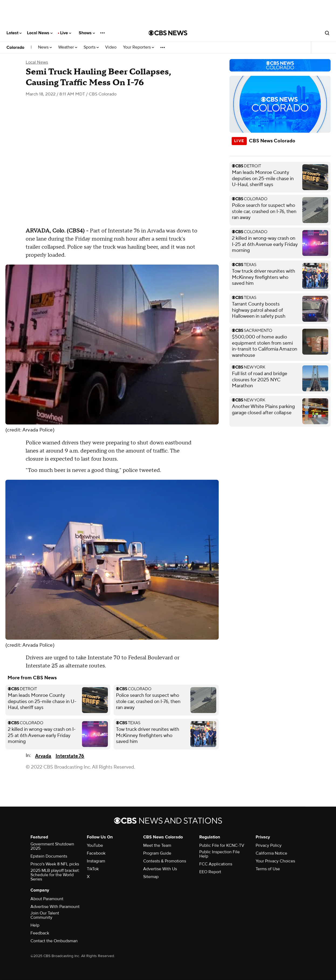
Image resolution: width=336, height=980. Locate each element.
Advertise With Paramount (55, 907)
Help (35, 925)
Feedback (40, 933)
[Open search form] (327, 33)
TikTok (93, 869)
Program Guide (157, 853)
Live (66, 33)
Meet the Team (157, 845)
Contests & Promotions (165, 861)
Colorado (15, 47)
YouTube (95, 845)
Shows (87, 33)
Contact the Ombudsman (54, 941)
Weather (68, 47)
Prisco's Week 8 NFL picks (55, 864)
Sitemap (151, 877)
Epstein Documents (49, 856)
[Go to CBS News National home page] (168, 33)
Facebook (96, 853)
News (45, 47)
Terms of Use (268, 869)
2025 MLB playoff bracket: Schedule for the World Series (55, 875)
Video (111, 47)
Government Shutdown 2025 (52, 846)
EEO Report (210, 872)
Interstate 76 (70, 756)
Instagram (96, 861)
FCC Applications (216, 864)
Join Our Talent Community (45, 915)
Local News (40, 33)
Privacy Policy (269, 845)
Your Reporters (138, 47)
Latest (14, 33)
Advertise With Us (160, 869)
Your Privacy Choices (275, 861)
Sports (91, 47)
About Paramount (47, 899)
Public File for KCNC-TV (222, 845)
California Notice (271, 853)
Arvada (43, 756)
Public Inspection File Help (220, 854)
